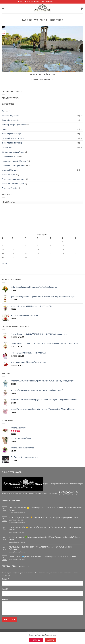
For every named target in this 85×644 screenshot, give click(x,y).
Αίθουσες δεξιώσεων (10, 116)
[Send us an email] (72, 493)
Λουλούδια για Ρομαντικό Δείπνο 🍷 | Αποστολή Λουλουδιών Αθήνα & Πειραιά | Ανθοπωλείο (41, 548)
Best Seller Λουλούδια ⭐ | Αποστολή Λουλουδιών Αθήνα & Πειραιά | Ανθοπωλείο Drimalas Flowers (46, 509)
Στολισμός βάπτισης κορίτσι (13, 184)
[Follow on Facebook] (60, 493)
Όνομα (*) (5, 579)
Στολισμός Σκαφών (10, 188)
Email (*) (5, 589)
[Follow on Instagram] (64, 493)
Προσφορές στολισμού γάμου (14, 165)
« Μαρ (4, 263)
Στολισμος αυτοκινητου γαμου (14, 179)
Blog (4, 111)
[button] (3, 8)
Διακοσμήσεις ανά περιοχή (13, 138)
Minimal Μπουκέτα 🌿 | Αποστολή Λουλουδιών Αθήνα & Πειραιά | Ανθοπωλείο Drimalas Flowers (45, 538)
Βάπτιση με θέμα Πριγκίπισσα (14, 125)
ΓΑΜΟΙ (5, 129)
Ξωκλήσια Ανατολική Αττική (13, 152)
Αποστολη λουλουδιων (11, 120)
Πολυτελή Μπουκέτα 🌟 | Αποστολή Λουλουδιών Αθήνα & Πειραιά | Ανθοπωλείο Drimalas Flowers (45, 528)
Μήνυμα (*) (6, 599)
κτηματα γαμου (8, 147)
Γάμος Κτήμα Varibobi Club (43, 74)
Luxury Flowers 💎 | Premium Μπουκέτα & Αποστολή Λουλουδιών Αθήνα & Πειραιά (43, 557)
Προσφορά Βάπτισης (10, 156)
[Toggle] (82, 116)
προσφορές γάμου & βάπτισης (14, 161)
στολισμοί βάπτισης (10, 170)
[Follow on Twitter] (68, 493)
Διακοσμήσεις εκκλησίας (12, 143)
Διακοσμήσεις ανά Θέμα (12, 134)
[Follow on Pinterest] (76, 493)
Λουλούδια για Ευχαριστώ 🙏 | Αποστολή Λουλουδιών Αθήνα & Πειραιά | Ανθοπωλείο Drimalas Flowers (44, 518)
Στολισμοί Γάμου (9, 175)
